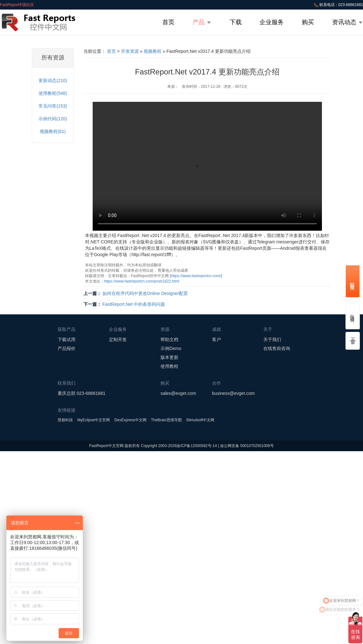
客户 (217, 339)
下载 (236, 22)
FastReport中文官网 (106, 446)
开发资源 (130, 51)
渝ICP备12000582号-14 (197, 446)
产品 (202, 22)
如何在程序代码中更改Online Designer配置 (145, 293)
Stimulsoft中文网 (200, 420)
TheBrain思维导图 (166, 420)
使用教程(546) (53, 93)
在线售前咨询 (277, 348)
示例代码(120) (53, 119)
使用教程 (169, 366)
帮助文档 (169, 339)
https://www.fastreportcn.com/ (196, 276)
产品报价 (67, 348)
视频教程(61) (53, 131)
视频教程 (153, 51)
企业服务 (272, 22)
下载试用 (67, 339)
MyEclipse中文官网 (94, 420)
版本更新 (169, 357)
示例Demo (171, 348)
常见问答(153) (53, 106)
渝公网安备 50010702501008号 (247, 446)
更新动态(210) (53, 80)
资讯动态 (348, 22)
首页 (168, 22)
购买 (308, 22)
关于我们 (272, 339)
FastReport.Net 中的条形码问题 (134, 304)
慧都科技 (65, 420)
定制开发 (118, 339)
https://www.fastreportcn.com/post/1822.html (142, 281)
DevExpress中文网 (130, 420)
